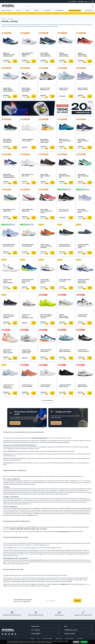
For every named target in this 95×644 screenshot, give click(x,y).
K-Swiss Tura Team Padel (83, 316)
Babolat (45, 438)
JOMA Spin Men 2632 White (46, 351)
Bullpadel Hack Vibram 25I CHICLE (46, 211)
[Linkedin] (9, 634)
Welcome (4, 19)
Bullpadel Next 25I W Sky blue (9, 245)
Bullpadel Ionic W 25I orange (28, 245)
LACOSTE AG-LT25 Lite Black (83, 351)
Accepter (84, 642)
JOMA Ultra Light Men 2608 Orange (46, 246)
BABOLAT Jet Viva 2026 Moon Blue (65, 141)
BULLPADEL (20, 529)
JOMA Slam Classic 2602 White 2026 (27, 351)
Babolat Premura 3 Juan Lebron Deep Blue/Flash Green (9, 55)
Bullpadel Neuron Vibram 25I (65, 176)
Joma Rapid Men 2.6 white (65, 281)
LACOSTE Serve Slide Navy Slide (83, 246)
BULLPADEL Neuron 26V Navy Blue (8, 141)
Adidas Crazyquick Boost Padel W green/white (65, 316)
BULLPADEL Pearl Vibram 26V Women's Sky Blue (8, 90)
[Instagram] (12, 634)
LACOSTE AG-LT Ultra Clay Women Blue (9, 387)
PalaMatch (74, 1)
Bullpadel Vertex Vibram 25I (83, 176)
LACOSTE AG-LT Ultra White (46, 386)
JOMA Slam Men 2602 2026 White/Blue (84, 281)
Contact (32, 639)
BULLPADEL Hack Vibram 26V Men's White (26, 90)
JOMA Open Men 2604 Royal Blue (28, 281)
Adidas (40, 438)
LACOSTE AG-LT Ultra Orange (27, 386)
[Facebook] (3, 634)
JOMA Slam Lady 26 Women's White (27, 316)
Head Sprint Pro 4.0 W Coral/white (8, 351)
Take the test (15, 423)
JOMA (38, 529)
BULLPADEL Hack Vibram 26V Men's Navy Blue (46, 55)
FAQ (38, 639)
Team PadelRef (81, 1)
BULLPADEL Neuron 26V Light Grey (45, 141)
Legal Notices (59, 639)
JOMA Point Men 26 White (83, 386)
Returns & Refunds (69, 639)
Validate (77, 601)
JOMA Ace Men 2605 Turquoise (65, 351)
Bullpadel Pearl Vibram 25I (45, 176)
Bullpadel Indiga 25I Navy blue (83, 141)
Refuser (76, 642)
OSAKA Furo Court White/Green (8, 281)
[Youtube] (6, 634)
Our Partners (80, 639)
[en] (93, 1)
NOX (29, 529)
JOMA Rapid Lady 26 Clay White (45, 281)
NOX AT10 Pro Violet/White (83, 89)
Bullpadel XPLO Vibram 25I (9, 210)
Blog (86, 1)
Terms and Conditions (47, 639)
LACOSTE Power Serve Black (65, 386)
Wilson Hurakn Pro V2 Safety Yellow (46, 316)
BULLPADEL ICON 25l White (28, 175)
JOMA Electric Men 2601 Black (65, 245)
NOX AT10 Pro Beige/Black (45, 89)
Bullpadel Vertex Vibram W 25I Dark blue (9, 176)
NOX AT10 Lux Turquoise (64, 89)
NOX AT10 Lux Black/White (64, 210)
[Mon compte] (93, 6)
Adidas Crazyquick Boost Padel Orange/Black (83, 55)
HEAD (26, 529)
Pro (90, 1)
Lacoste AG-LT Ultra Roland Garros (9, 316)
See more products (48, 400)
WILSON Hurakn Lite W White (27, 140)
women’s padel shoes (63, 531)
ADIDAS (33, 529)
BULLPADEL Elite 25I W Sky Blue (83, 211)
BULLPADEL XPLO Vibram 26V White (28, 55)
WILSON (45, 529)
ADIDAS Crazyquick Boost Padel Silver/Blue (64, 55)
